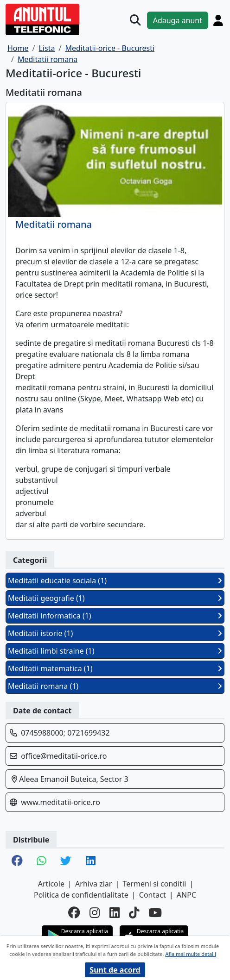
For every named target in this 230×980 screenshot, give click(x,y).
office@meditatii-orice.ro (64, 756)
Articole (51, 884)
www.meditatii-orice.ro (61, 802)
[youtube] (155, 913)
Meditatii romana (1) (115, 686)
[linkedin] (115, 913)
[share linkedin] (91, 861)
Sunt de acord (115, 970)
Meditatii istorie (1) (115, 633)
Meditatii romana (54, 225)
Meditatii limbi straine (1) (115, 651)
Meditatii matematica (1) (115, 668)
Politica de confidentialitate (81, 895)
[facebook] (74, 913)
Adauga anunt (178, 20)
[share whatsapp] (42, 861)
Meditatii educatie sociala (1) (115, 581)
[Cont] (218, 20)
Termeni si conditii (155, 884)
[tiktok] (134, 913)
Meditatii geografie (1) (115, 598)
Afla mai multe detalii (190, 954)
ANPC (186, 895)
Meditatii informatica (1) (115, 616)
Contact (153, 895)
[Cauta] (135, 20)
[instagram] (95, 913)
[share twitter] (66, 861)
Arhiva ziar (93, 884)
